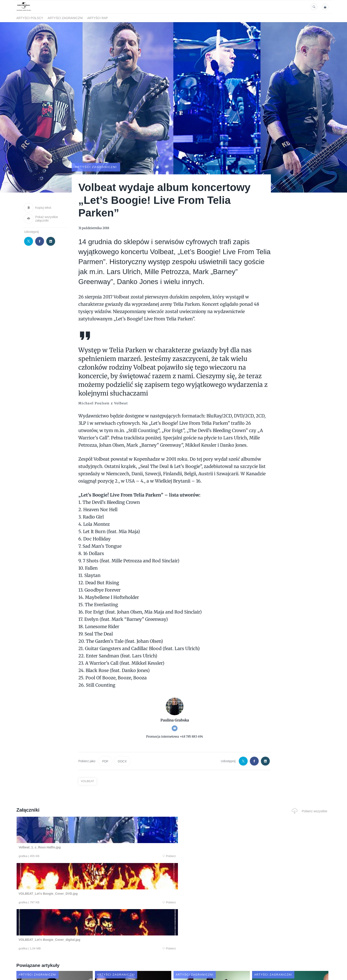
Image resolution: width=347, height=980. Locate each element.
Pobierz (83, 856)
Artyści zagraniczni (65, 18)
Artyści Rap (97, 18)
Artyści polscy (30, 18)
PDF (105, 761)
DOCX (122, 761)
